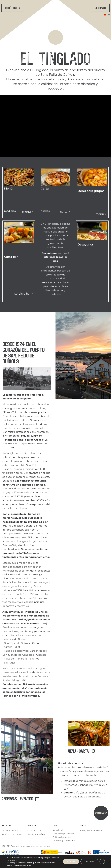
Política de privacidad (63, 834)
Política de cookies (62, 837)
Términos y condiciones (64, 840)
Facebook (97, 830)
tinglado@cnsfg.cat (37, 834)
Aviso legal (58, 830)
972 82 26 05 (33, 830)
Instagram (85, 830)
